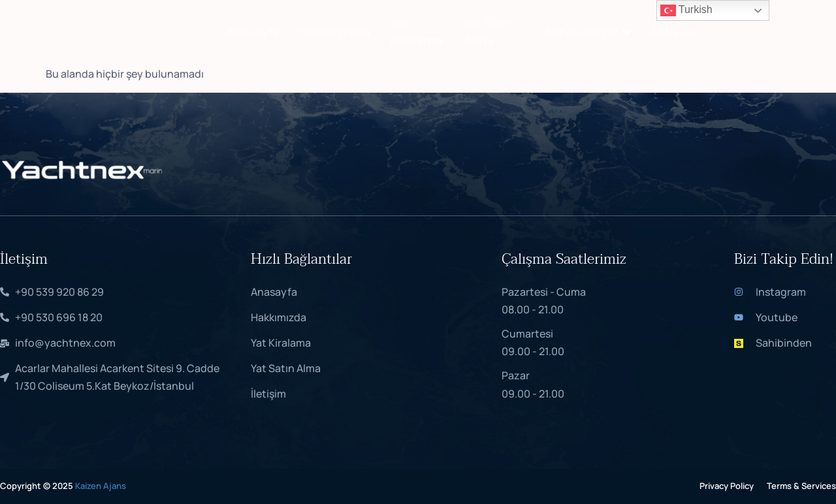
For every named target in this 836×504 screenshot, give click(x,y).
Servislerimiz (588, 32)
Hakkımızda (335, 32)
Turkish (686, 10)
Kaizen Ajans (101, 486)
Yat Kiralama (416, 32)
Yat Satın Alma (489, 32)
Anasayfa (252, 32)
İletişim (673, 32)
